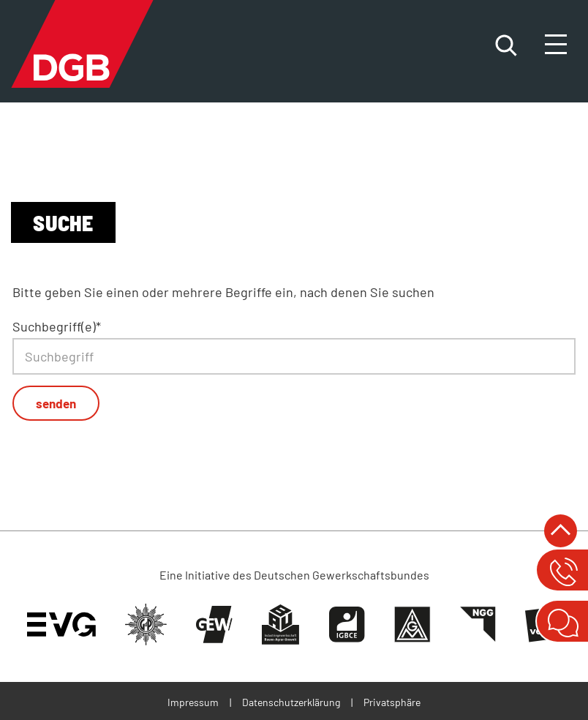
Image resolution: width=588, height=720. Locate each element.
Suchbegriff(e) (57, 326)
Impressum (193, 702)
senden (56, 403)
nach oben (561, 531)
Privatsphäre (392, 702)
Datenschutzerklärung (291, 702)
